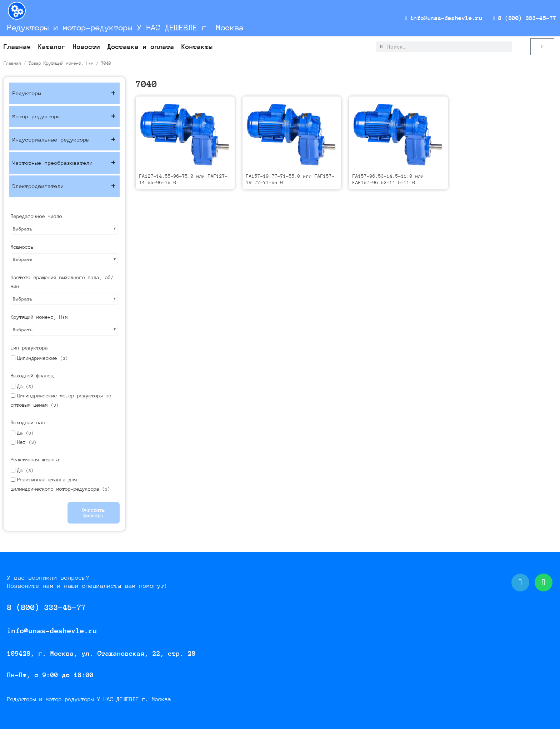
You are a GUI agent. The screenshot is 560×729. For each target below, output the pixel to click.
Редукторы (64, 93)
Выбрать (23, 229)
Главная (17, 47)
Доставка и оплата (141, 47)
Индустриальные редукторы (64, 140)
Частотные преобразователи (64, 163)
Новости (87, 47)
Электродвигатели (64, 186)
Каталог (52, 47)
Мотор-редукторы (64, 116)
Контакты (197, 47)
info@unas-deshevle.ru (450, 18)
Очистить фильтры (94, 513)
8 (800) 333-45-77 (527, 18)
